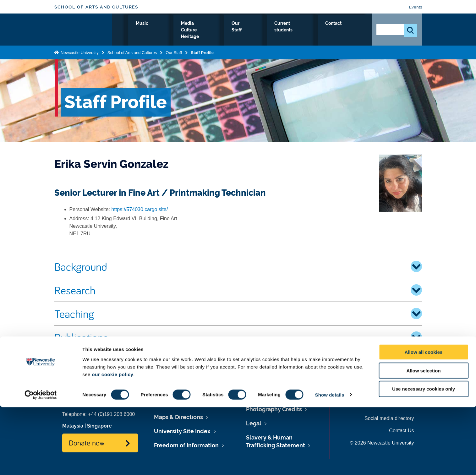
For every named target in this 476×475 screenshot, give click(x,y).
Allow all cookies (424, 420)
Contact (352, 30)
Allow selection (423, 438)
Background (238, 266)
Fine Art (149, 30)
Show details (330, 463)
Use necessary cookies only (424, 457)
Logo (83, 29)
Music (176, 30)
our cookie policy (112, 442)
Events (416, 7)
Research (238, 290)
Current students (312, 30)
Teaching (238, 314)
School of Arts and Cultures (96, 7)
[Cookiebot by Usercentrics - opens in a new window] (41, 463)
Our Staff (270, 30)
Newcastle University (79, 51)
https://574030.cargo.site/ (140, 209)
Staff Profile (202, 51)
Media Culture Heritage (221, 30)
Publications (238, 337)
